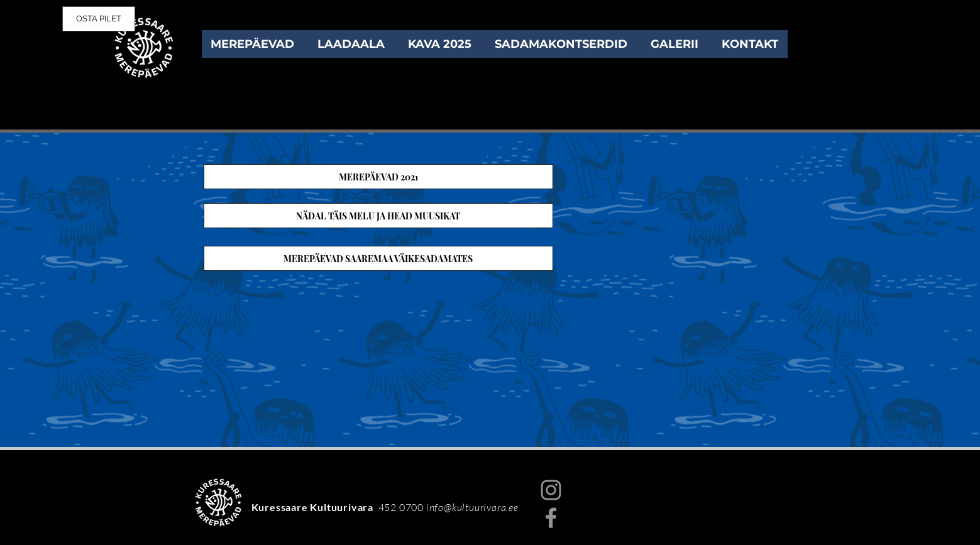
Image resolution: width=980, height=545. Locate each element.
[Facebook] (551, 518)
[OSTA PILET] (99, 19)
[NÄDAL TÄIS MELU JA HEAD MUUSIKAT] (378, 216)
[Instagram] (551, 490)
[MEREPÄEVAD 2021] (378, 177)
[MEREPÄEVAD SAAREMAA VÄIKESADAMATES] (378, 258)
